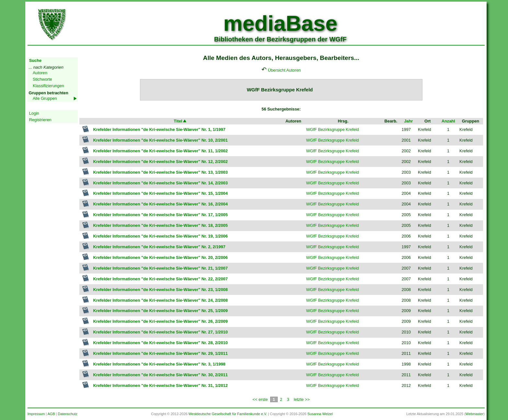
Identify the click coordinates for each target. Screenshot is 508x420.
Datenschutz (68, 414)
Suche (35, 60)
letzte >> (302, 399)
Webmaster (474, 414)
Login (34, 113)
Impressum (36, 414)
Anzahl (448, 121)
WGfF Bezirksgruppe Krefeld (333, 129)
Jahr (408, 121)
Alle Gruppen (45, 98)
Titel (180, 121)
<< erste (260, 399)
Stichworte (42, 79)
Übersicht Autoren (284, 70)
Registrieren (40, 120)
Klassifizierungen (48, 86)
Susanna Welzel (320, 414)
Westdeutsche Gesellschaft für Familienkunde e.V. (228, 414)
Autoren (40, 73)
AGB (51, 414)
